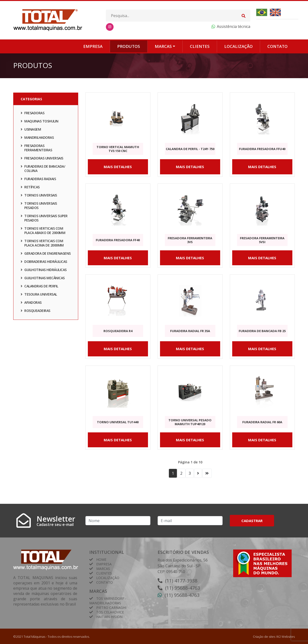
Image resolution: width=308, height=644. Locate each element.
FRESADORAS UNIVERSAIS (42, 159)
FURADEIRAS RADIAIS (38, 180)
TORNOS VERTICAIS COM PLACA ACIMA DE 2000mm (42, 244)
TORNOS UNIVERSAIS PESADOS (39, 207)
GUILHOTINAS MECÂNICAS (43, 279)
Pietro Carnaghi (111, 608)
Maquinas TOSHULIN (40, 122)
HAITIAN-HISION (109, 617)
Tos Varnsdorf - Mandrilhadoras (108, 601)
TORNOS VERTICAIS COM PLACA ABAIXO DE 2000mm (43, 232)
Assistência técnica (234, 26)
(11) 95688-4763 (183, 588)
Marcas (163, 46)
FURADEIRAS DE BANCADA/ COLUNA (43, 170)
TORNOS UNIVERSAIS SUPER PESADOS (44, 219)
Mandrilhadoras (37, 139)
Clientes (200, 46)
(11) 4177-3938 (181, 581)
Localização (238, 46)
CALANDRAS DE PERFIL (39, 287)
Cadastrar (252, 521)
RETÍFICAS (30, 188)
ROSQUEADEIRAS (35, 312)
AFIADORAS (31, 304)
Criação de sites (264, 637)
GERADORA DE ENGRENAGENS (46, 255)
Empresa (93, 46)
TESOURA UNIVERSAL (39, 295)
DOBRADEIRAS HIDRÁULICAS (44, 263)
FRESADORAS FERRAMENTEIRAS (36, 149)
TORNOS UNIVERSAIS (39, 196)
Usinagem (31, 130)
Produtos (129, 46)
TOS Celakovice (110, 612)
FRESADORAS (32, 114)
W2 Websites (286, 637)
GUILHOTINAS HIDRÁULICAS (44, 271)
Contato (277, 46)
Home (101, 559)
